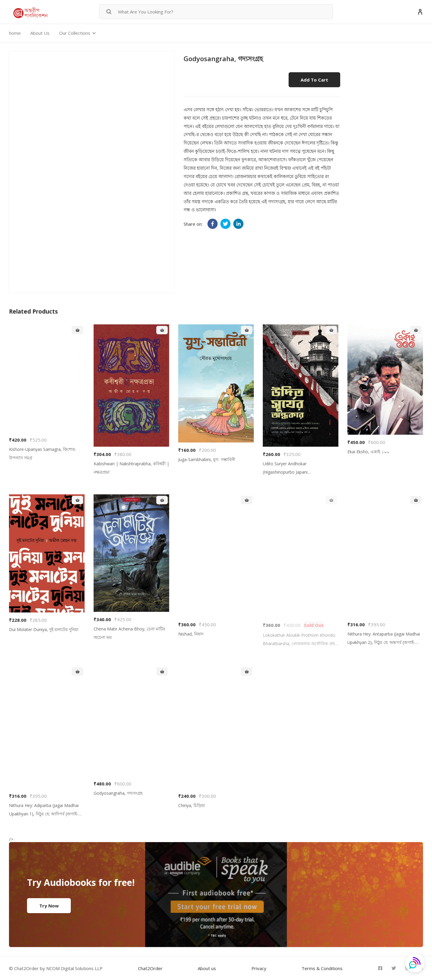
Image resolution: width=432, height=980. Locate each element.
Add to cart (314, 80)
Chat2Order (150, 968)
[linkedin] (238, 224)
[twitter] (225, 224)
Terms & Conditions (322, 968)
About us (207, 968)
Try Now (49, 906)
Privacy (259, 968)
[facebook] (213, 224)
